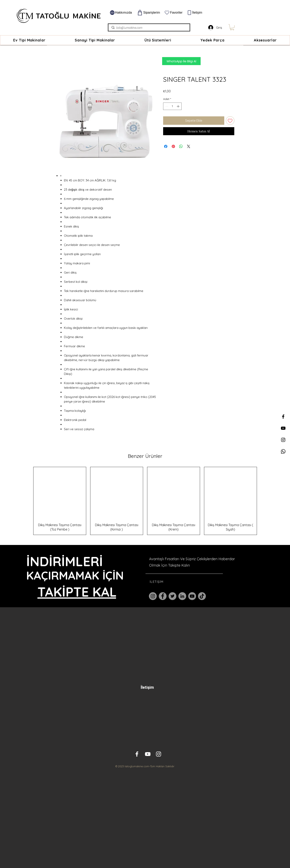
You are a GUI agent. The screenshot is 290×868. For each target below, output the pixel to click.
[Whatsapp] (283, 451)
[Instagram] (153, 596)
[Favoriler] (173, 13)
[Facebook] (163, 596)
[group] (145, 501)
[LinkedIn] (182, 596)
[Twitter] (172, 596)
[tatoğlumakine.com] (149, 28)
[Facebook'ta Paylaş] (166, 146)
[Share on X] (189, 146)
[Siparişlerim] (148, 13)
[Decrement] (166, 106)
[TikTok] (202, 596)
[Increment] (178, 106)
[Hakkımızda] (121, 13)
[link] (232, 27)
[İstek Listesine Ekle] (230, 121)
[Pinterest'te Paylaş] (173, 146)
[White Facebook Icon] (137, 754)
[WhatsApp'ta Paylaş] (181, 146)
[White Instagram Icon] (159, 754)
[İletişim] (195, 13)
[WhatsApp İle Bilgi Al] (181, 61)
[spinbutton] (172, 106)
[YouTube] (192, 596)
